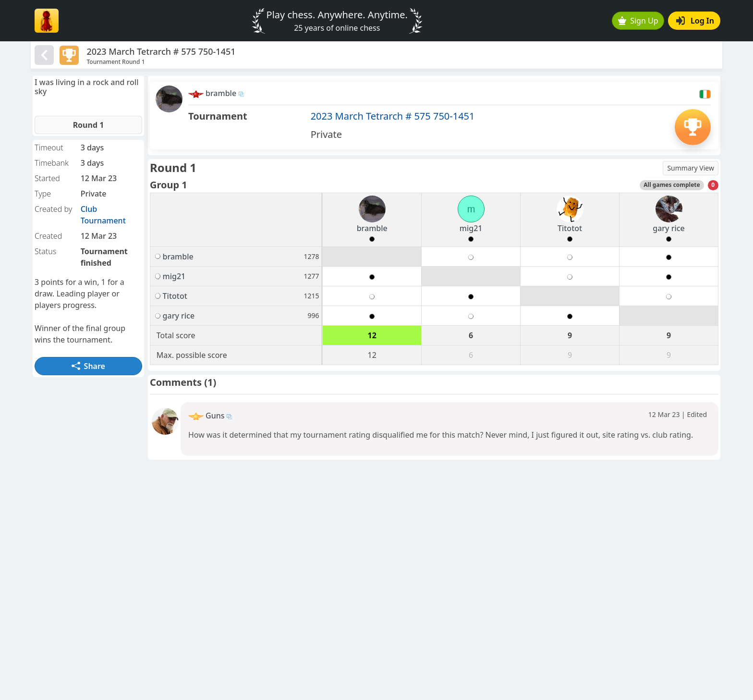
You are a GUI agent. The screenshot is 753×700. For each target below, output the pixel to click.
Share (88, 366)
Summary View (691, 168)
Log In (695, 21)
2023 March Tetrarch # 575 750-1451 (393, 116)
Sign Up (638, 21)
